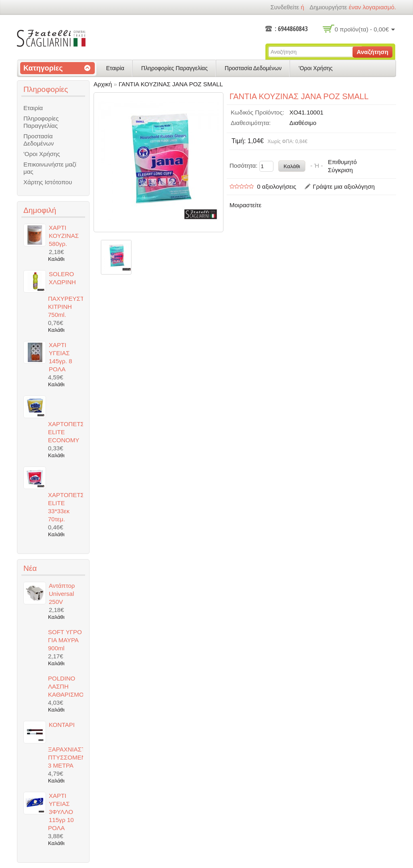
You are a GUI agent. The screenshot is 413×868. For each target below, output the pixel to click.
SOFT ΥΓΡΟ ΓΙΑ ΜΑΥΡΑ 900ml (65, 640)
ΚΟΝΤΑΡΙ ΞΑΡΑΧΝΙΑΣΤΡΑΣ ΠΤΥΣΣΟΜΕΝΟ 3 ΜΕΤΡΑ (66, 745)
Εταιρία (115, 68)
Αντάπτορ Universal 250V (62, 594)
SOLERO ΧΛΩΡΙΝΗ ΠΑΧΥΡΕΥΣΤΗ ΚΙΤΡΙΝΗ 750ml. (66, 294)
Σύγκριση (340, 170)
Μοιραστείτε (245, 205)
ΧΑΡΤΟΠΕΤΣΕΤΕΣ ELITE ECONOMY (66, 432)
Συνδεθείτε (285, 7)
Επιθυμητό (342, 162)
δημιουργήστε (328, 7)
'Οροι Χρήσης (316, 68)
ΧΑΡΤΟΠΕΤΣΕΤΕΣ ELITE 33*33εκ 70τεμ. (66, 507)
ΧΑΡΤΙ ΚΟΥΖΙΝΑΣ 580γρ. (64, 236)
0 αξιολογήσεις (276, 186)
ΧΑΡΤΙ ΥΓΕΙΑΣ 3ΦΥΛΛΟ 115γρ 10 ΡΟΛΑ (61, 812)
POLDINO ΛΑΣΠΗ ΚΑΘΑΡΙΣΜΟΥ (66, 686)
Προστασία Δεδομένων (253, 68)
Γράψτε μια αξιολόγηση (344, 186)
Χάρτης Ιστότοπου (48, 182)
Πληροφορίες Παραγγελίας (174, 68)
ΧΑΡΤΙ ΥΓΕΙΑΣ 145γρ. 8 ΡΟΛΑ (60, 357)
